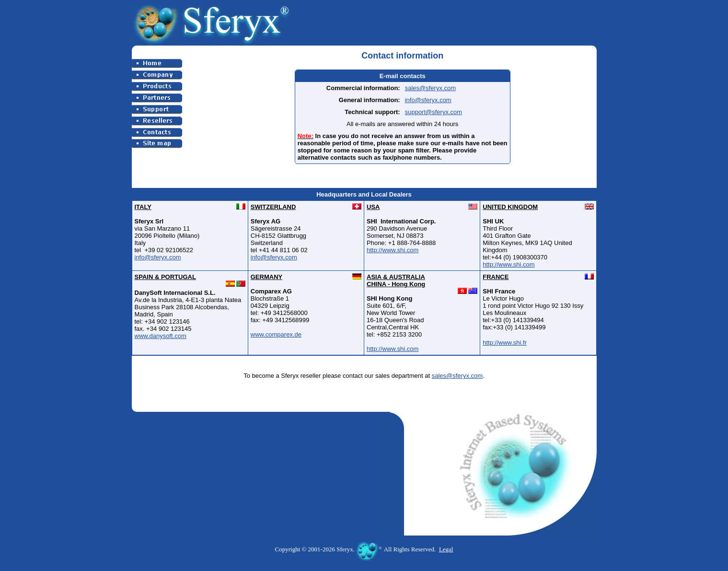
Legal (446, 549)
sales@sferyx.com (430, 88)
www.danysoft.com (161, 336)
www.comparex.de (276, 334)
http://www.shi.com (393, 250)
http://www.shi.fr (505, 343)
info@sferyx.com (428, 100)
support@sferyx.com (433, 112)
